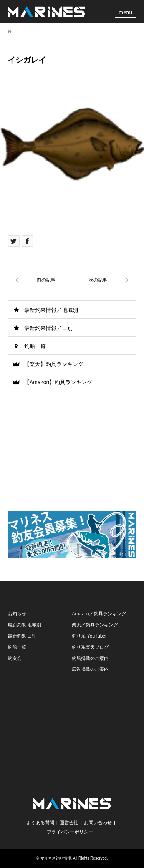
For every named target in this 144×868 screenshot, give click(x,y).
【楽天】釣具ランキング (54, 364)
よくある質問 (40, 823)
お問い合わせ (98, 823)
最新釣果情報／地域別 (51, 310)
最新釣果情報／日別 (48, 328)
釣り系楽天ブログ (90, 647)
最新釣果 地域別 (24, 625)
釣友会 (15, 658)
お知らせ (17, 614)
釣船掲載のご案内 (90, 658)
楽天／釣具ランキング (95, 625)
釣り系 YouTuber (89, 636)
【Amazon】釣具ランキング (58, 382)
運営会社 (69, 823)
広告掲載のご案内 (90, 669)
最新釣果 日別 (22, 636)
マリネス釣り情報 (56, 858)
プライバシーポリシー (70, 832)
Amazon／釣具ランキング (99, 614)
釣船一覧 (35, 346)
